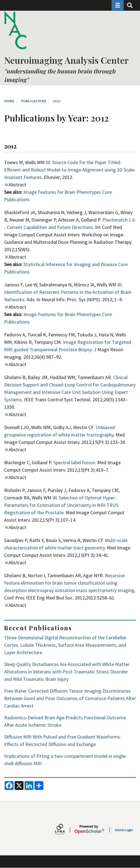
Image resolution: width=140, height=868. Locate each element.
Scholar (89, 829)
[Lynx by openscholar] (65, 830)
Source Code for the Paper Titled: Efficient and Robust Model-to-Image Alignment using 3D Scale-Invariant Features (70, 170)
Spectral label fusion (74, 462)
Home (9, 101)
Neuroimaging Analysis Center (66, 60)
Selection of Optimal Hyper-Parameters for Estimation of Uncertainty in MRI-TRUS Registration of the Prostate (61, 505)
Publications (34, 101)
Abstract (17, 185)
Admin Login (124, 830)
